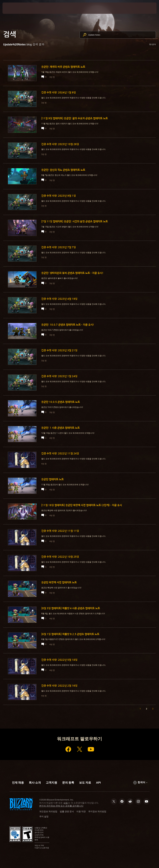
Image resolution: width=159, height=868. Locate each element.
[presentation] (12, 8)
